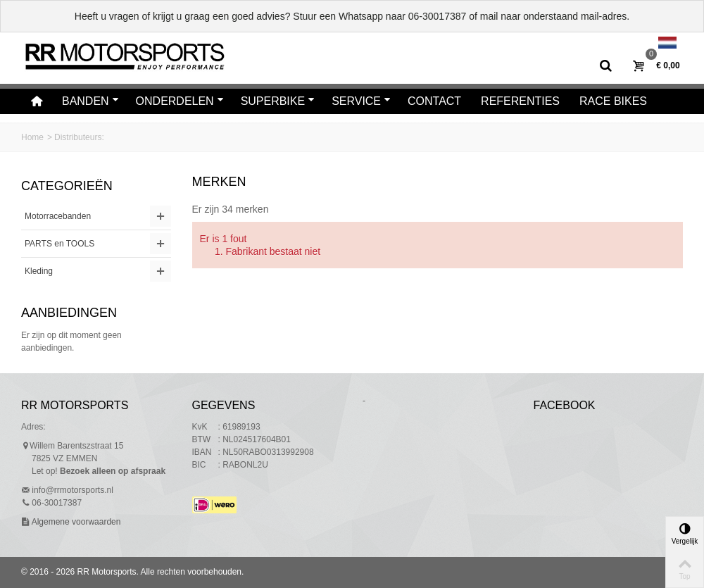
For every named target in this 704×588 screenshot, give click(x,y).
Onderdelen (180, 101)
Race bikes (613, 101)
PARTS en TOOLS (59, 244)
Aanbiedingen (69, 313)
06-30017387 (438, 16)
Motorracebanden (58, 216)
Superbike (278, 101)
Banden (90, 101)
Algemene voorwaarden (75, 522)
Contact (434, 101)
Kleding (39, 271)
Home (32, 137)
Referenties (520, 101)
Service (361, 101)
